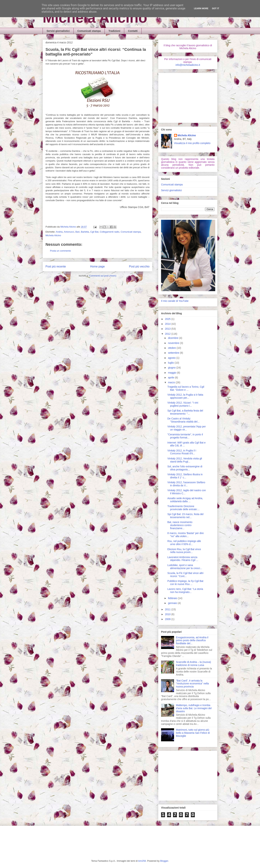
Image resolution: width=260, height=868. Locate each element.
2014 (168, 324)
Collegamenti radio (110, 232)
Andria (59, 232)
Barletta (85, 232)
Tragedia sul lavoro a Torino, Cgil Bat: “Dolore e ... (186, 388)
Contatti (133, 31)
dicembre (173, 338)
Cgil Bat (94, 232)
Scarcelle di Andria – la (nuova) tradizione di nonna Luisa (194, 664)
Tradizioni (114, 31)
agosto (172, 358)
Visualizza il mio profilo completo (192, 143)
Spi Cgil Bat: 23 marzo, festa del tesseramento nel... (185, 516)
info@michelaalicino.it (188, 65)
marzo (172, 382)
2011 (168, 609)
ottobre (172, 348)
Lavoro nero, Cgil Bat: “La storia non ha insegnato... (185, 591)
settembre (174, 353)
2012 (168, 334)
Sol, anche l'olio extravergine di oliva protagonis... (185, 468)
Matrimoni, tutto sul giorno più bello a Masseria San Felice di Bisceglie (193, 733)
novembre (174, 343)
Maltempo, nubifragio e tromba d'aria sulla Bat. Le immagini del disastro (194, 708)
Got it (216, 8)
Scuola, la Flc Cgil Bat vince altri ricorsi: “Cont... (185, 575)
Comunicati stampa (89, 31)
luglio (171, 363)
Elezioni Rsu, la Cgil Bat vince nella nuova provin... (184, 551)
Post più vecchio (139, 266)
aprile (171, 378)
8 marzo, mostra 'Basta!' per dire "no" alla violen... (186, 535)
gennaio (173, 603)
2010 (168, 614)
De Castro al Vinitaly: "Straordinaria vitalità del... (183, 420)
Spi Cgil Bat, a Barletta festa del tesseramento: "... (185, 412)
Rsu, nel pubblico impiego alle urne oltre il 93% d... (184, 543)
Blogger (164, 861)
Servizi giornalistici (58, 31)
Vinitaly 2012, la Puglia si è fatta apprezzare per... (185, 396)
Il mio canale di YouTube (175, 301)
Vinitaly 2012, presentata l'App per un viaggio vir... (187, 428)
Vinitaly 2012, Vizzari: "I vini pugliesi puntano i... (183, 404)
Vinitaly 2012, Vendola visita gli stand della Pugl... (185, 460)
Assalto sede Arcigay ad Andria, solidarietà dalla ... (185, 500)
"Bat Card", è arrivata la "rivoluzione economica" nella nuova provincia (192, 684)
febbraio (173, 598)
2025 (168, 319)
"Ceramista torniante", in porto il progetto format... (185, 436)
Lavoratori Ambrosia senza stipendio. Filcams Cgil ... (183, 559)
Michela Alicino (95, 18)
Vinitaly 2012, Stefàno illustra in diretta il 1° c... (185, 476)
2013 (168, 329)
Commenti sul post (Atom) (103, 276)
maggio (172, 373)
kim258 (142, 861)
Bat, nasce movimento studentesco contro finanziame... (180, 525)
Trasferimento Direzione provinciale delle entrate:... (183, 508)
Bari (78, 232)
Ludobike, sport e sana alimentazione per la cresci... (185, 567)
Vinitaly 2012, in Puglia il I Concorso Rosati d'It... (182, 452)
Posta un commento (60, 251)
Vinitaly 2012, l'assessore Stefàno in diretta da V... (186, 484)
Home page (97, 266)
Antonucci (69, 232)
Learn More (201, 8)
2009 (168, 619)
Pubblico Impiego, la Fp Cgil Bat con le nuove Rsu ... (185, 583)
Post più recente (56, 266)
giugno (172, 368)
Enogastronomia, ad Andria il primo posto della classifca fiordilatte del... (192, 640)
